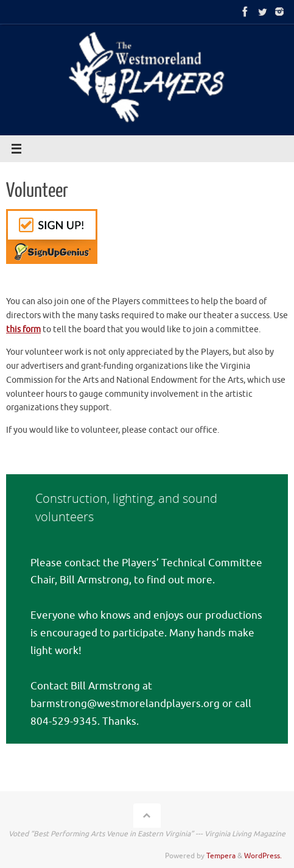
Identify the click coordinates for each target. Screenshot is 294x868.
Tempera (221, 856)
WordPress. (263, 856)
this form (23, 329)
